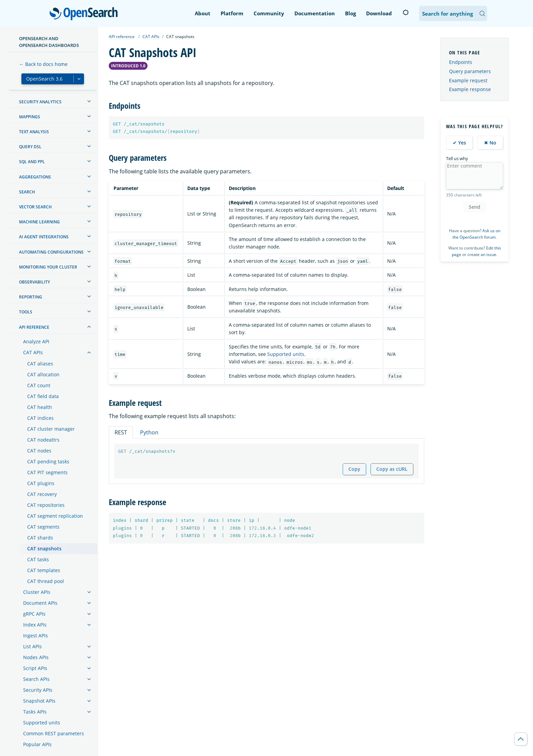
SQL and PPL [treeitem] (32, 162)
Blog (350, 13)
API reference (122, 37)
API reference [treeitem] (34, 327)
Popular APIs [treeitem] (37, 744)
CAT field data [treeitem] (43, 396)
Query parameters (470, 71)
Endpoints (461, 62)
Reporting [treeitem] (31, 297)
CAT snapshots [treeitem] (44, 548)
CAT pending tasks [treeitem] (48, 461)
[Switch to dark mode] (406, 13)
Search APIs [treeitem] (36, 679)
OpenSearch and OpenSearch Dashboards (49, 42)
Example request (468, 80)
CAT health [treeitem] (40, 407)
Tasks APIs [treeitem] (35, 712)
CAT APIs (151, 37)
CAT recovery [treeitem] (42, 494)
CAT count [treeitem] (39, 385)
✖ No (490, 143)
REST (121, 432)
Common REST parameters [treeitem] (54, 733)
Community (269, 13)
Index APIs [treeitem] (35, 625)
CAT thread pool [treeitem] (46, 581)
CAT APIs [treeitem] (33, 352)
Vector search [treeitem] (35, 207)
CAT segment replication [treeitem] (55, 516)
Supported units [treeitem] (42, 723)
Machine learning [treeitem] (39, 222)
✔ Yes (459, 143)
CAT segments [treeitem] (43, 527)
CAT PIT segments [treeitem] (47, 472)
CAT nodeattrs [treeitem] (43, 440)
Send (475, 207)
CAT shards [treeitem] (40, 538)
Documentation (315, 13)
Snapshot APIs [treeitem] (39, 701)
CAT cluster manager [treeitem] (51, 429)
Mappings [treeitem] (30, 117)
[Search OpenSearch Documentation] (453, 13)
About (203, 13)
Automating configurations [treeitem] (51, 252)
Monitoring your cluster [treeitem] (48, 267)
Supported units (286, 354)
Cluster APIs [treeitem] (37, 592)
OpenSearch (85, 14)
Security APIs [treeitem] (38, 690)
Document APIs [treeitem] (40, 603)
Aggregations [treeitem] (35, 177)
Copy (354, 469)
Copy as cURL (392, 469)
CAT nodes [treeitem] (39, 451)
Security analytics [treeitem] (40, 102)
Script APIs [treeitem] (35, 668)
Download (379, 13)
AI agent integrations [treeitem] (44, 237)
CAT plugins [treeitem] (41, 483)
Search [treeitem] (27, 192)
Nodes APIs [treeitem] (36, 657)
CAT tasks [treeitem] (38, 559)
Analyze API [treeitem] (36, 341)
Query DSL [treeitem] (30, 147)
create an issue (482, 254)
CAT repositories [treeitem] (46, 505)
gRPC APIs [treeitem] (34, 614)
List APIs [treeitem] (32, 646)
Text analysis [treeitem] (34, 132)
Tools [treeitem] (26, 312)
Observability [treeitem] (35, 282)
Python (149, 432)
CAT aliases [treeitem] (40, 364)
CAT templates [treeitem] (44, 570)
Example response (470, 89)
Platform (232, 13)
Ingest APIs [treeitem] (36, 635)
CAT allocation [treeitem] (43, 374)
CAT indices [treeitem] (40, 418)
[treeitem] (89, 101)
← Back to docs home (43, 64)
